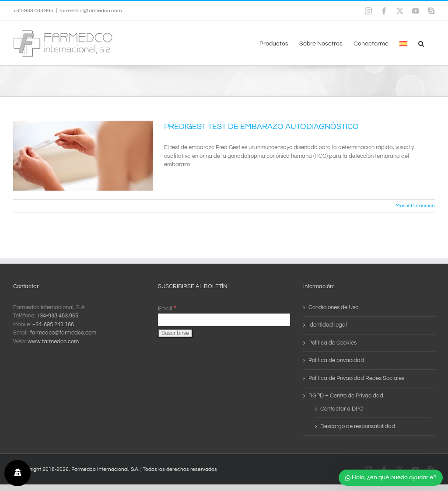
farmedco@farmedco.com (91, 11)
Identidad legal (328, 325)
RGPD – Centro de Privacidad (346, 396)
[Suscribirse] (175, 333)
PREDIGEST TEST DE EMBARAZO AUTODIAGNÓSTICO (261, 127)
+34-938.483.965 (58, 316)
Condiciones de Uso (333, 307)
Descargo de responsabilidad (358, 426)
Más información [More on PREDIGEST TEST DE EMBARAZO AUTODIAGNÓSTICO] (415, 206)
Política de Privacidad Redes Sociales (356, 378)
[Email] (224, 320)
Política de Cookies (332, 343)
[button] (421, 43)
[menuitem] (403, 43)
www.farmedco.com (53, 341)
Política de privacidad (336, 360)
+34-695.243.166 (53, 324)
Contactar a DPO (342, 409)
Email (167, 309)
